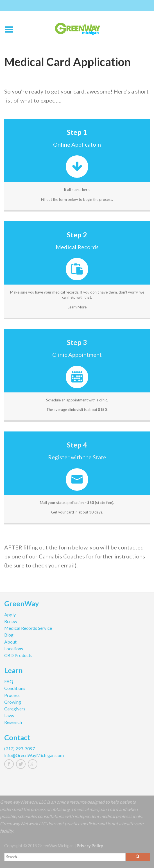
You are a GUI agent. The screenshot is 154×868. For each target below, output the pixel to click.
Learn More (77, 307)
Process (12, 695)
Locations (14, 648)
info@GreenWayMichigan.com (34, 755)
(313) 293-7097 (20, 748)
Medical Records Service (28, 628)
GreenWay (21, 604)
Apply (10, 614)
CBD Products (18, 655)
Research (13, 722)
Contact (17, 738)
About (10, 642)
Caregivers (15, 709)
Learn (13, 671)
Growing (13, 702)
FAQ (9, 681)
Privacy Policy (90, 846)
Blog (9, 635)
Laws (9, 715)
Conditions (15, 688)
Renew (11, 621)
